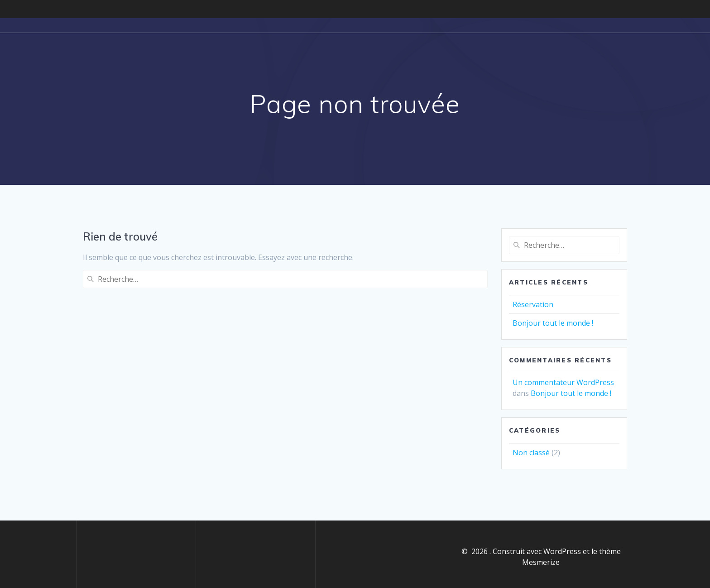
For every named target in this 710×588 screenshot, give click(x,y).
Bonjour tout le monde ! (553, 323)
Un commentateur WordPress (563, 382)
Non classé (531, 453)
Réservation (533, 304)
